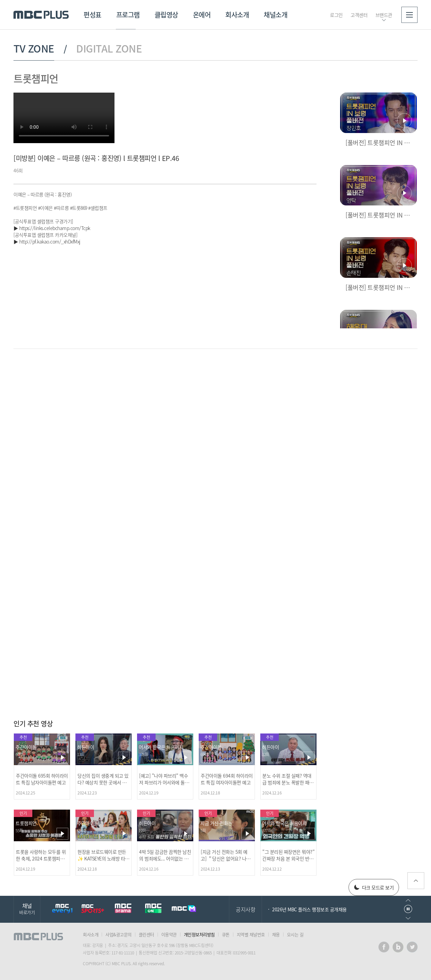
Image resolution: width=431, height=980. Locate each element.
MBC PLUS (41, 15)
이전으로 (408, 900)
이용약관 (169, 934)
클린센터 (146, 934)
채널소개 (275, 15)
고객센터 (359, 15)
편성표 (92, 15)
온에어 (202, 15)
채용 (276, 934)
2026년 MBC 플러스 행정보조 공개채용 (309, 909)
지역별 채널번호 (251, 934)
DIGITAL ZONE (109, 48)
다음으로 (408, 918)
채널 (27, 908)
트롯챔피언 (36, 78)
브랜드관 (384, 15)
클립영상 (166, 15)
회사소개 (237, 15)
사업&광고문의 (119, 934)
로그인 (336, 15)
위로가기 (416, 881)
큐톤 (226, 934)
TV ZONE (34, 48)
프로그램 (128, 15)
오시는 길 (295, 934)
